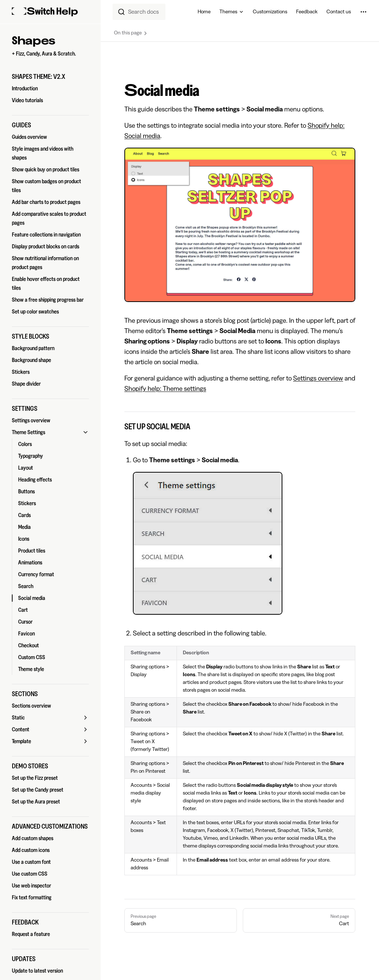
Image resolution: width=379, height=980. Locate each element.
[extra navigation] (363, 12)
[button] (50, 77)
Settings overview (318, 378)
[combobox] (139, 12)
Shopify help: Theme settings (165, 389)
